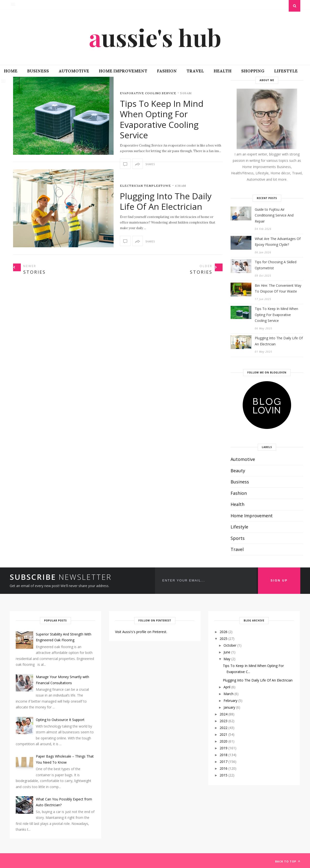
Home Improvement (123, 71)
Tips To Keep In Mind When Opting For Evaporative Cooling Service (162, 119)
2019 (224, 748)
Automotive (74, 71)
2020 (224, 741)
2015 (224, 775)
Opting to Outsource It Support (60, 720)
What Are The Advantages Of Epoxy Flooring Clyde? (278, 242)
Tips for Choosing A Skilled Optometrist (276, 265)
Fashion (167, 71)
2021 (224, 734)
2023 (224, 721)
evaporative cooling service (148, 93)
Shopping (253, 71)
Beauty (238, 471)
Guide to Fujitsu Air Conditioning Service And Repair (274, 215)
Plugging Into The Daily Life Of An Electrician (166, 201)
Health (223, 71)
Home (11, 71)
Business (38, 71)
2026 (224, 632)
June (227, 652)
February (230, 701)
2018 (224, 755)
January (229, 707)
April (227, 687)
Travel (195, 71)
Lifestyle (286, 71)
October (230, 645)
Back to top (288, 861)
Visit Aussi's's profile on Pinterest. (141, 632)
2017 (224, 762)
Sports (238, 538)
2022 (224, 728)
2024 (224, 714)
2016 (224, 768)
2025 (224, 639)
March (229, 694)
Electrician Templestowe (145, 186)
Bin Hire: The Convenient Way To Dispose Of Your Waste (278, 288)
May (227, 659)
